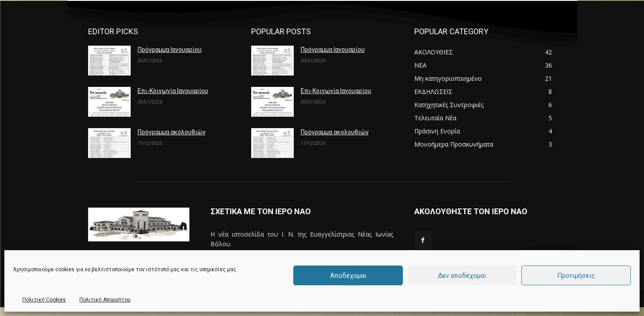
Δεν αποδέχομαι (462, 276)
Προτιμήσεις (576, 276)
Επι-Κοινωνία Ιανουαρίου (173, 91)
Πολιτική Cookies (44, 300)
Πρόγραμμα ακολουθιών (172, 132)
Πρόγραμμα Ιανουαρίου (170, 50)
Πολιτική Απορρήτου (105, 300)
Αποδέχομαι (348, 276)
